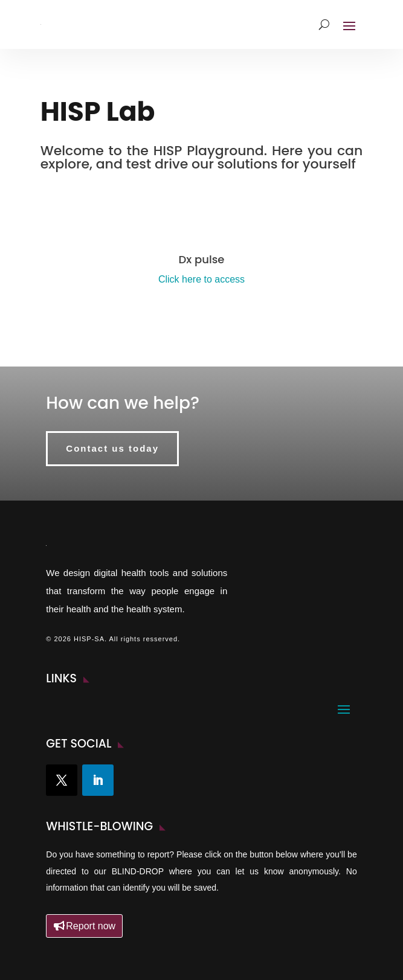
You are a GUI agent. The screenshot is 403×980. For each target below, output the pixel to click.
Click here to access (201, 279)
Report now (91, 926)
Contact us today (112, 448)
